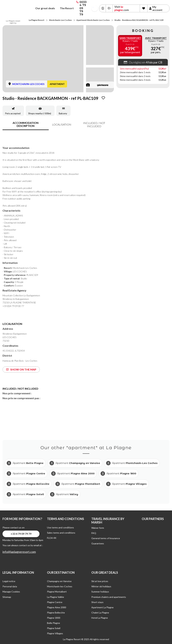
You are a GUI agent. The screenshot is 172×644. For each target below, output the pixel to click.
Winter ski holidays (101, 586)
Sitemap (7, 597)
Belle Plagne (53, 623)
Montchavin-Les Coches (60, 20)
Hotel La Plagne (100, 618)
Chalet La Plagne (100, 613)
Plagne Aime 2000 (57, 607)
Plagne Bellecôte (56, 613)
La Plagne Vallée (56, 597)
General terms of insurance (106, 538)
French (93, 7)
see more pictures (97, 85)
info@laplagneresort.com (19, 552)
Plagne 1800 (54, 618)
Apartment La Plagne (102, 607)
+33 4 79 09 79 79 (21, 534)
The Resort (67, 8)
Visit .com (122, 8)
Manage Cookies (11, 592)
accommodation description (26, 124)
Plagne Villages (55, 633)
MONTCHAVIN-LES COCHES (28, 84)
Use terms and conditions (60, 527)
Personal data (10, 586)
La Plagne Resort (37, 20)
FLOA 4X (52, 538)
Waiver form (98, 528)
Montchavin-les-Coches (60, 586)
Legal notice (9, 581)
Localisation (62, 124)
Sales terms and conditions (61, 533)
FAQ (94, 533)
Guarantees (98, 543)
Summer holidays (100, 592)
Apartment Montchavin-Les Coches (93, 20)
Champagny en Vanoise (59, 581)
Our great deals (45, 8)
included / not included (94, 124)
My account (156, 8)
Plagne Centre (55, 602)
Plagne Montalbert (57, 592)
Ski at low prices (100, 581)
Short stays (97, 602)
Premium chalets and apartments (109, 597)
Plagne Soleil (54, 628)
